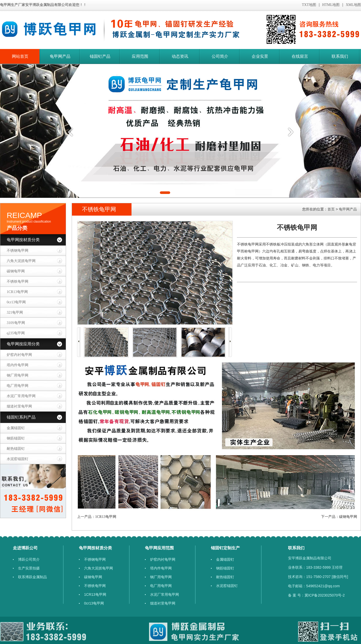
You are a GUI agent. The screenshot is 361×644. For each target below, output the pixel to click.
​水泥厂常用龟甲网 (21, 396)
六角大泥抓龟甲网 (21, 261)
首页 (331, 209)
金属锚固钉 (16, 428)
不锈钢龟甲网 (18, 251)
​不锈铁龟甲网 (18, 282)
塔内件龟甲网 (18, 365)
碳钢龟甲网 (16, 271)
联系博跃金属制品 (32, 577)
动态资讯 (180, 56)
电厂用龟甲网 (18, 386)
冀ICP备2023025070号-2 (325, 595)
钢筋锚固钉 (16, 438)
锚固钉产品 (100, 56)
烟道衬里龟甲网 (19, 406)
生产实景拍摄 (29, 568)
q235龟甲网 (16, 333)
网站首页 (20, 56)
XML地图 (353, 5)
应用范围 (140, 56)
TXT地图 (309, 5)
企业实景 (260, 56)
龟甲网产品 (60, 56)
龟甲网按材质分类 (23, 240)
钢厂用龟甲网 (18, 375)
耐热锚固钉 (16, 449)
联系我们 (340, 56)
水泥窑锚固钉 (18, 459)
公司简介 (220, 56)
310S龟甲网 (16, 323)
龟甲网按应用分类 (23, 344)
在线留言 (300, 56)
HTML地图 (331, 5)
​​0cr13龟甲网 (16, 302)
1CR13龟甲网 (17, 292)
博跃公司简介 (29, 559)
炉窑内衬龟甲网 (19, 355)
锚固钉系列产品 (21, 417)
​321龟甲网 (15, 312)
